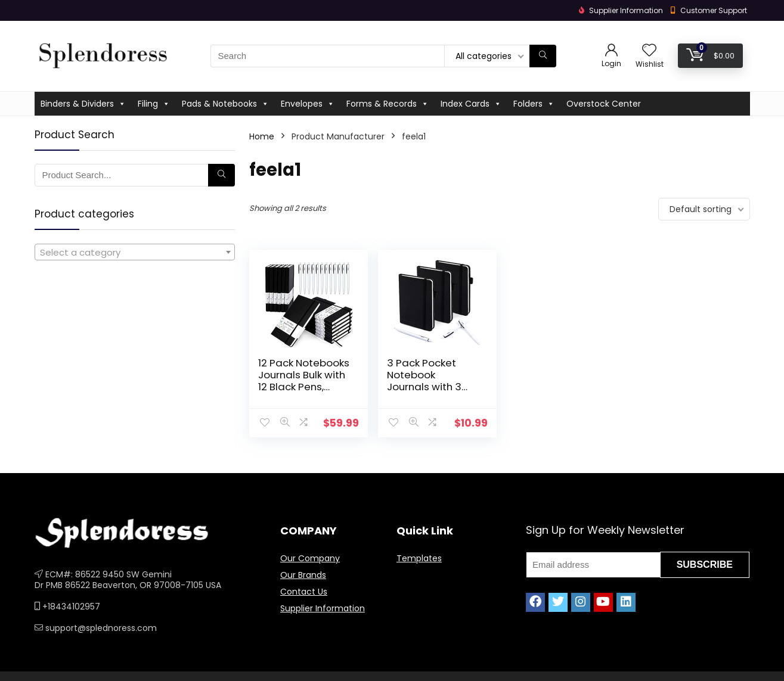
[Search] (543, 56)
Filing (154, 104)
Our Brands (303, 575)
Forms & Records (388, 104)
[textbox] (135, 253)
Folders (534, 104)
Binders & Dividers (83, 104)
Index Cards (471, 104)
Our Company (310, 558)
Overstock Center (604, 104)
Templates (419, 558)
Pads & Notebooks (225, 104)
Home (262, 136)
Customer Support (714, 10)
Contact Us (304, 592)
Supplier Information (323, 608)
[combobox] (135, 252)
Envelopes (308, 104)
